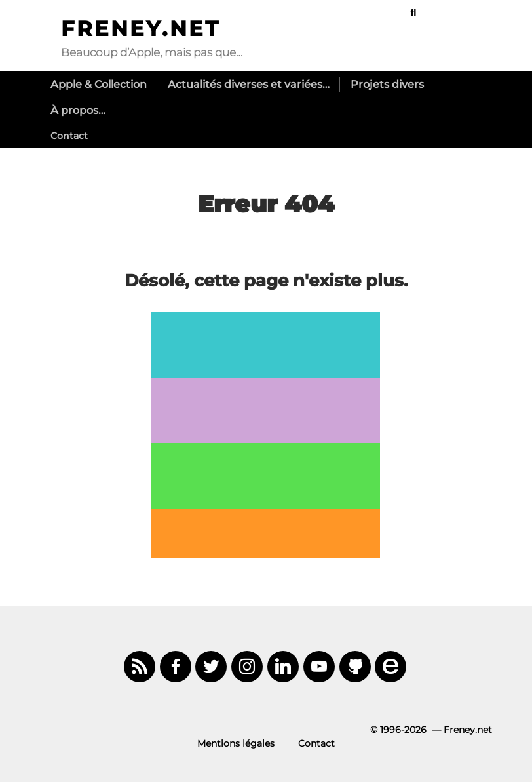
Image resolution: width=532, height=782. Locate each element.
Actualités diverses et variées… (249, 84)
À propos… (78, 110)
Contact (69, 136)
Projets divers (387, 84)
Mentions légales (236, 743)
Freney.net (141, 29)
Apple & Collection (99, 84)
